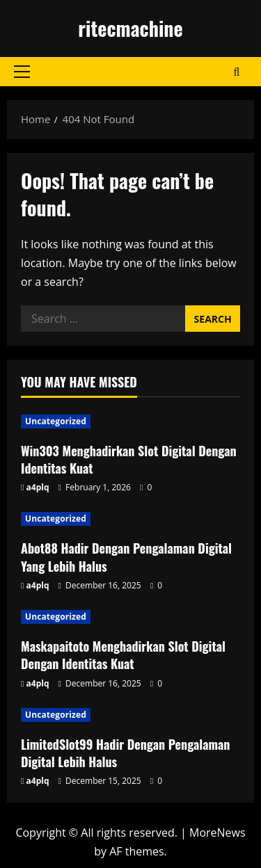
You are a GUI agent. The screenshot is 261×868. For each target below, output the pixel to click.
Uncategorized (56, 421)
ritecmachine (130, 28)
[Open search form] (237, 72)
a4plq (38, 487)
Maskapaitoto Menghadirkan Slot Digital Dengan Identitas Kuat (123, 655)
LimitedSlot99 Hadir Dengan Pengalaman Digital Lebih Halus (125, 753)
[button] (22, 72)
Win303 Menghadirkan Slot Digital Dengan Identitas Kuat (129, 459)
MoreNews (217, 833)
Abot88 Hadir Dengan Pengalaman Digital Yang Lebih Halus (126, 557)
